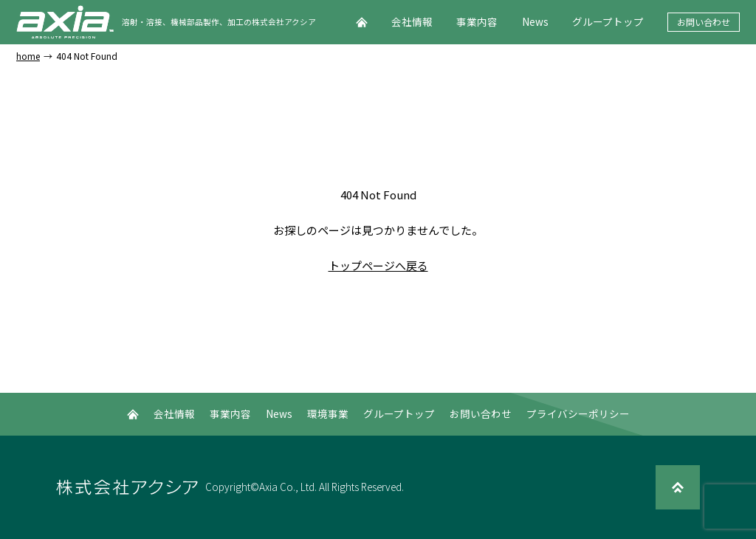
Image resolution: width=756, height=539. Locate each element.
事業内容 (477, 21)
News (535, 21)
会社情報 (412, 21)
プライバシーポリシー (578, 413)
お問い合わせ (704, 22)
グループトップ (608, 21)
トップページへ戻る (378, 265)
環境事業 (328, 413)
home (28, 56)
